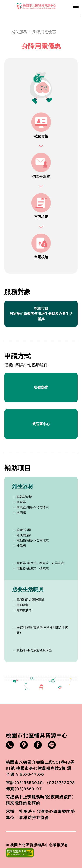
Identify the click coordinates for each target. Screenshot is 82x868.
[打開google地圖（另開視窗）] (24, 745)
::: (81, 15)
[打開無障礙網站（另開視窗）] (41, 853)
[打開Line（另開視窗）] (52, 745)
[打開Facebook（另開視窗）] (38, 745)
